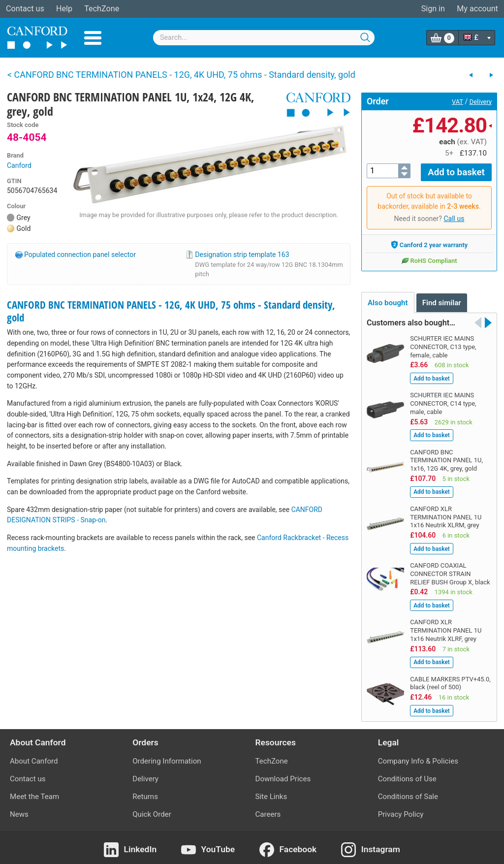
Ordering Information (167, 758)
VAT (457, 102)
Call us (454, 216)
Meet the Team (34, 794)
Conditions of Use (407, 776)
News (19, 811)
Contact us (25, 9)
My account (477, 9)
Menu (93, 38)
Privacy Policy (401, 811)
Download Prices (283, 776)
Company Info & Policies (418, 758)
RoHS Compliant (429, 257)
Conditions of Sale (408, 794)
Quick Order (152, 811)
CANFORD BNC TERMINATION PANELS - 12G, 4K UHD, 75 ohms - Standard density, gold (171, 311)
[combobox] (264, 38)
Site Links (271, 794)
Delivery (481, 102)
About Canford (34, 758)
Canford (19, 165)
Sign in (433, 9)
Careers (268, 811)
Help (64, 9)
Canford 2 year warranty (429, 242)
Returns (145, 794)
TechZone (102, 9)
